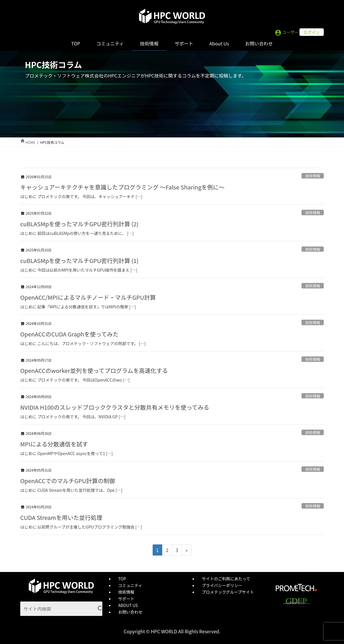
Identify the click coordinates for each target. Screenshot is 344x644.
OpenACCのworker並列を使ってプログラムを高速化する (94, 370)
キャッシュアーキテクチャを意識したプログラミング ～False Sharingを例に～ (122, 187)
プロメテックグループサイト (228, 592)
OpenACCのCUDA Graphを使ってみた (69, 334)
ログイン (312, 32)
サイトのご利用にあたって (226, 579)
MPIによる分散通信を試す (54, 444)
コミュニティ (130, 585)
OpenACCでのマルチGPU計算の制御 (68, 481)
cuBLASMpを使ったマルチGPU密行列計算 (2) (79, 224)
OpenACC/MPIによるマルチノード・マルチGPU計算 (88, 297)
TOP (122, 579)
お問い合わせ (130, 612)
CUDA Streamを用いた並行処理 (61, 517)
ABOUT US (128, 605)
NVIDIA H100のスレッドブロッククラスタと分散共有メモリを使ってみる (115, 407)
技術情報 (313, 176)
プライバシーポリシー (222, 585)
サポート (126, 599)
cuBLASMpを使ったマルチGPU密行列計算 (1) (79, 261)
